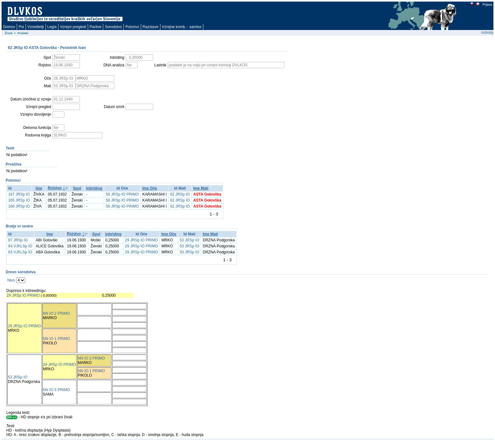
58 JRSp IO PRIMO (122, 194)
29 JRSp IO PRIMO (142, 240)
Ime (39, 188)
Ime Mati (201, 188)
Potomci (132, 27)
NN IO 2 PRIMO (57, 313)
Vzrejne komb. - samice (182, 27)
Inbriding (94, 188)
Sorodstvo (113, 27)
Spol (77, 188)
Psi (21, 27)
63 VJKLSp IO (20, 252)
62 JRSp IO (180, 194)
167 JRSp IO (19, 194)
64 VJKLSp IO (20, 246)
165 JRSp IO (19, 200)
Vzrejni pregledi (73, 27)
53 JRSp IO (189, 240)
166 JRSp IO (19, 206)
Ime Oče (150, 188)
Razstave (151, 27)
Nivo (11, 280)
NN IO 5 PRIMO (57, 390)
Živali (9, 33)
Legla (52, 27)
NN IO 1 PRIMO (57, 339)
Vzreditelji (36, 27)
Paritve (95, 27)
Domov (9, 27)
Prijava (487, 5)
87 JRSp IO (18, 240)
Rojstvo (55, 188)
